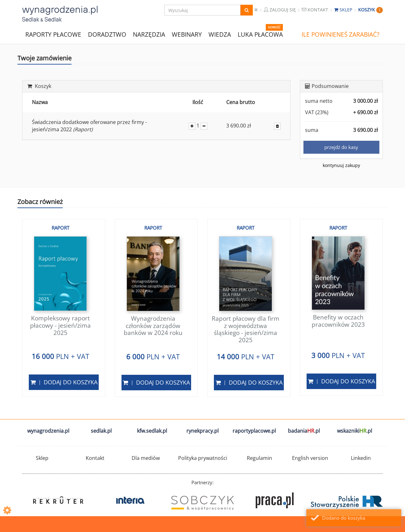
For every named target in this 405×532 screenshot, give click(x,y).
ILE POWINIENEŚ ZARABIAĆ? (340, 34)
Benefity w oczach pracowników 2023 (338, 321)
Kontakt (315, 10)
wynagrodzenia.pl (48, 431)
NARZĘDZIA (149, 34)
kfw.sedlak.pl (152, 431)
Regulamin (259, 458)
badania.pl (304, 431)
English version (310, 458)
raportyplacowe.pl (254, 431)
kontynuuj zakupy (341, 165)
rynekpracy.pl (202, 431)
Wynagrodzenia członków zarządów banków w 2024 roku (153, 326)
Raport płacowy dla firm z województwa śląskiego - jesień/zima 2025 (246, 329)
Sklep (344, 10)
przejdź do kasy (341, 147)
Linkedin (361, 458)
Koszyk (371, 10)
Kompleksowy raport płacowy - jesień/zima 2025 (60, 325)
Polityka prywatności (203, 458)
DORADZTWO (107, 34)
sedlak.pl (101, 431)
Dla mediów (146, 458)
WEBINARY (187, 34)
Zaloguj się (280, 10)
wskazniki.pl (355, 431)
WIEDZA (220, 34)
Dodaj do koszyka (64, 382)
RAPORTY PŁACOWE (53, 34)
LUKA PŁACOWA (260, 34)
